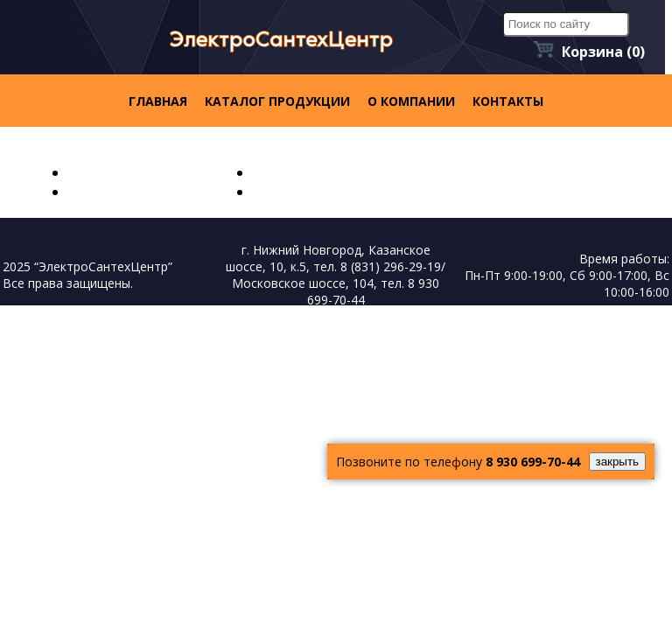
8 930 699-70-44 (533, 462)
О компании (411, 101)
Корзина (603, 52)
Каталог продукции (277, 101)
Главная (158, 101)
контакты (508, 101)
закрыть (617, 462)
